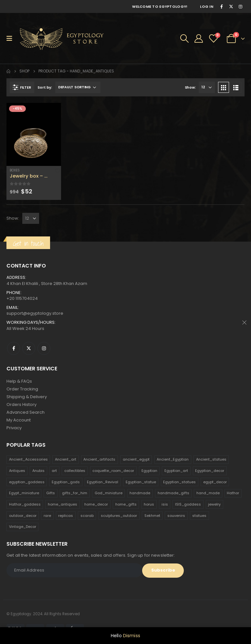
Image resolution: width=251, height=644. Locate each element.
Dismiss (132, 636)
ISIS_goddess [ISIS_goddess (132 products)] (188, 504)
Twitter (29, 348)
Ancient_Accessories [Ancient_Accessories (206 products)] (28, 459)
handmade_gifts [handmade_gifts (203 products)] (173, 493)
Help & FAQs (19, 381)
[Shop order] (78, 87)
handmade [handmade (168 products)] (140, 493)
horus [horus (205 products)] (149, 504)
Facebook (14, 348)
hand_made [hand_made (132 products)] (208, 493)
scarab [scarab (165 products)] (87, 516)
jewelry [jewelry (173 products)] (214, 504)
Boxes (15, 170)
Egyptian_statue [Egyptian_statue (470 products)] (141, 482)
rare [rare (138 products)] (47, 516)
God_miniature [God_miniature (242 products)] (109, 493)
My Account (19, 420)
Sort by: (45, 87)
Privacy (14, 428)
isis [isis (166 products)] (165, 504)
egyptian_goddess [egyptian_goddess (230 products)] (27, 482)
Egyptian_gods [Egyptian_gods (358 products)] (66, 482)
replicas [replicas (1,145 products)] (66, 516)
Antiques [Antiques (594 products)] (17, 471)
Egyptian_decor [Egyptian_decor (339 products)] (210, 471)
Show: (190, 87)
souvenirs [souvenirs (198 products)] (176, 516)
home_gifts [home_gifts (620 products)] (126, 504)
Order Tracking (22, 389)
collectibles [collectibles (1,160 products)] (75, 471)
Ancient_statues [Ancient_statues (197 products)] (211, 459)
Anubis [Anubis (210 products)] (38, 471)
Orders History (21, 404)
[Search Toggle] (184, 38)
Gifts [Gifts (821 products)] (51, 493)
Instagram (44, 348)
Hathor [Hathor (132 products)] (233, 493)
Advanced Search (26, 412)
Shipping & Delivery (27, 397)
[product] (34, 134)
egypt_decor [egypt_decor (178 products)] (215, 482)
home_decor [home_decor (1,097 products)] (96, 504)
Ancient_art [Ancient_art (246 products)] (66, 459)
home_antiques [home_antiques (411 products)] (63, 504)
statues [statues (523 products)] (199, 516)
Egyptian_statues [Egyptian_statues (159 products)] (179, 482)
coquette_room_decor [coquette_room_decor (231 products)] (113, 471)
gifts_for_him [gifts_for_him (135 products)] (75, 493)
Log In (207, 6)
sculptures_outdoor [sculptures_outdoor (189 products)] (119, 516)
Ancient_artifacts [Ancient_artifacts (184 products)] (99, 459)
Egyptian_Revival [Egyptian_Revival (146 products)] (103, 482)
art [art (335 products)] (54, 471)
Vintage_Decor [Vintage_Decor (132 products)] (23, 527)
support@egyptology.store (35, 313)
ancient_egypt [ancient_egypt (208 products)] (136, 459)
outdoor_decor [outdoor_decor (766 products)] (23, 516)
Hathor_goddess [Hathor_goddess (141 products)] (25, 504)
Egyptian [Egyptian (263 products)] (149, 471)
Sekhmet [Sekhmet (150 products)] (152, 516)
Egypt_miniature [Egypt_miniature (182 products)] (24, 493)
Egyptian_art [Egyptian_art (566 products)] (176, 471)
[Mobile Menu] (11, 38)
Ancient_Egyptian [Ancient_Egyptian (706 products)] (173, 459)
